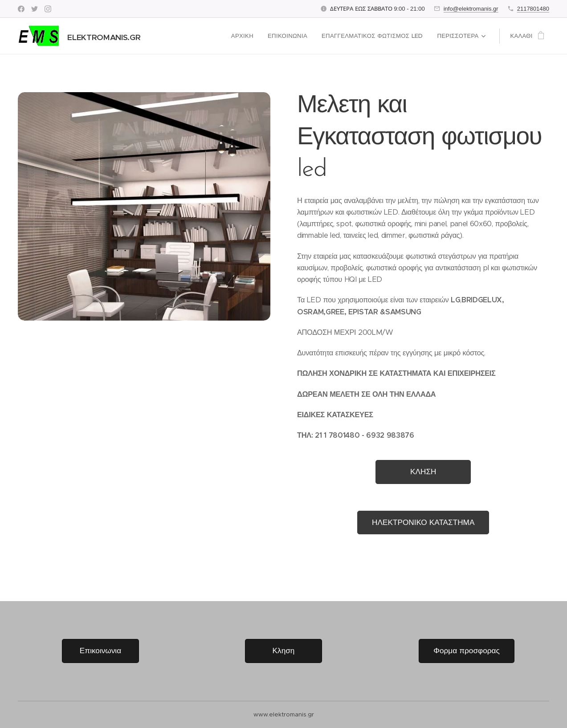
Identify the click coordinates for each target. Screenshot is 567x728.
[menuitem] (246, 36)
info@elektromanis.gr (471, 9)
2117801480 (533, 9)
